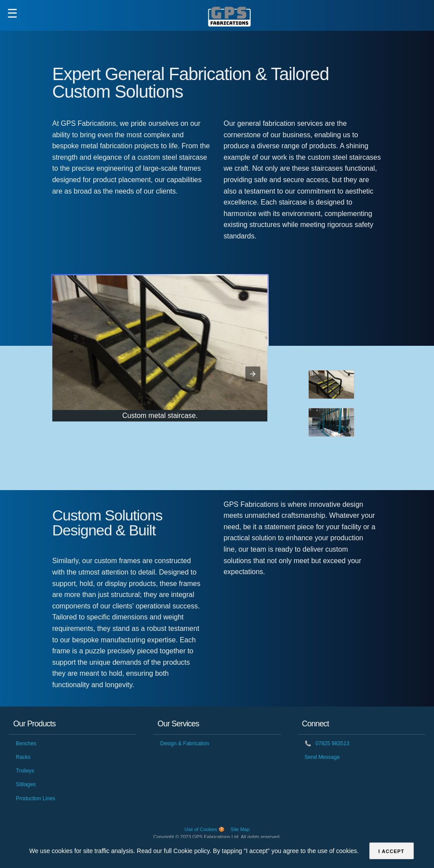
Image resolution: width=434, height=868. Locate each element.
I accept (392, 851)
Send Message (322, 757)
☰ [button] (12, 14)
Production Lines (35, 798)
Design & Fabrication (184, 743)
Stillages (26, 784)
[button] (253, 374)
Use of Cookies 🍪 (204, 829)
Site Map (240, 829)
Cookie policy (191, 851)
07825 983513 (327, 743)
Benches (26, 743)
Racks (23, 757)
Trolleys (25, 771)
